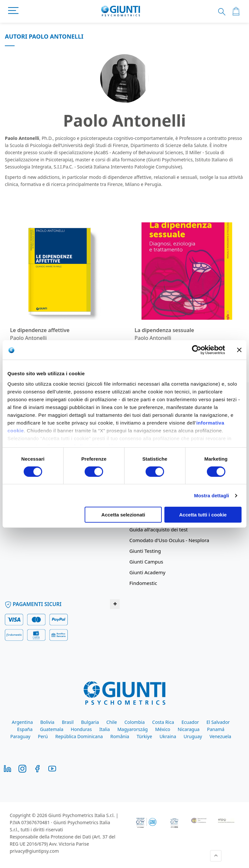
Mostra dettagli (211, 496)
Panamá (216, 729)
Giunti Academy (147, 572)
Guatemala (52, 729)
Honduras (81, 729)
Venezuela (220, 736)
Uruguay (193, 736)
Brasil (68, 722)
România (120, 736)
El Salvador (218, 722)
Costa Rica (163, 722)
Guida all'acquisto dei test (159, 529)
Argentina (22, 722)
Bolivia (47, 722)
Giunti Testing (145, 551)
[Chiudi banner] (239, 350)
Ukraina (168, 736)
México (163, 729)
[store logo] (121, 11)
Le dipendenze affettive (40, 330)
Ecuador (190, 722)
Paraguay (20, 736)
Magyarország (133, 729)
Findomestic (143, 583)
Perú (43, 736)
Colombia (135, 722)
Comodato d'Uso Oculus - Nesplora (169, 540)
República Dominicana (79, 736)
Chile (112, 722)
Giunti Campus (146, 562)
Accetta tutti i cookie (203, 515)
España (25, 729)
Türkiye (144, 736)
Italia (105, 729)
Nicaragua (189, 729)
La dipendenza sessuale (164, 330)
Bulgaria (90, 722)
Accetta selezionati (123, 515)
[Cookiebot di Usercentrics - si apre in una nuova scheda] (197, 350)
